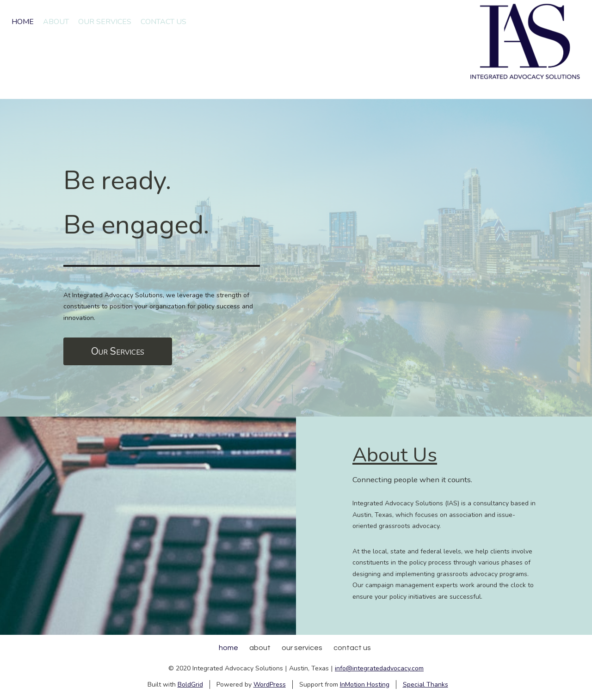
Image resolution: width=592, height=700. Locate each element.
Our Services (105, 22)
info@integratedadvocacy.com (379, 668)
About (56, 22)
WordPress (270, 685)
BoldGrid (190, 685)
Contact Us (163, 22)
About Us (395, 455)
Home (23, 22)
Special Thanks (425, 685)
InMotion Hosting (365, 685)
